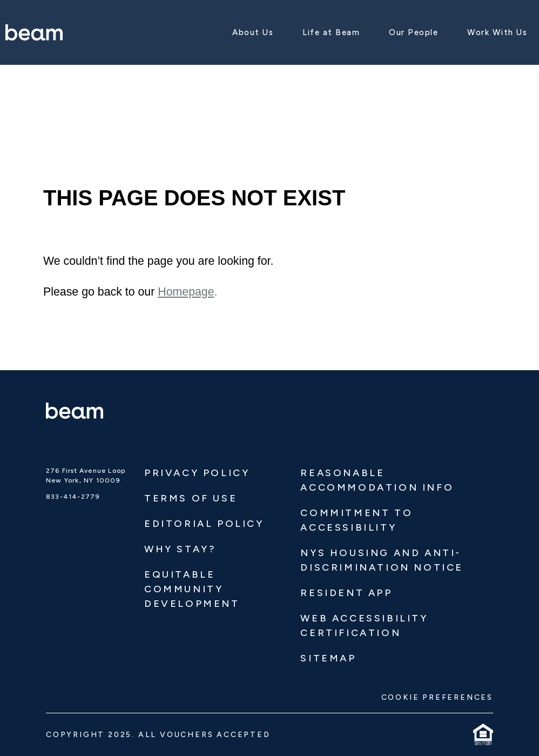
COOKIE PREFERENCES (437, 697)
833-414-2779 (73, 497)
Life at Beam (331, 32)
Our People (413, 32)
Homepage (186, 292)
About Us (253, 32)
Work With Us (497, 32)
